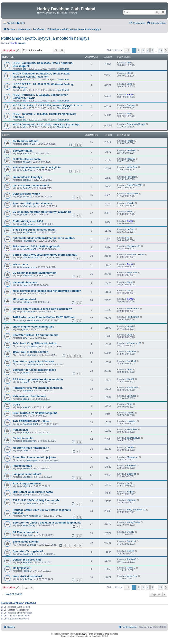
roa (24, 294)
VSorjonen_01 (30, 206)
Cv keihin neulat (23, 438)
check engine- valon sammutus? (34, 327)
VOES (16, 405)
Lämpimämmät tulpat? (27, 474)
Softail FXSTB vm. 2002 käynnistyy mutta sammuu (45, 255)
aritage (26, 432)
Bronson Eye (29, 144)
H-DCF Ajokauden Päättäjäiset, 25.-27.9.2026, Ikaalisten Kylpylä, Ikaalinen (41, 75)
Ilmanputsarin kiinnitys (27, 177)
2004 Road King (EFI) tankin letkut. (35, 343)
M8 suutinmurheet (24, 299)
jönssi (25, 329)
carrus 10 (27, 197)
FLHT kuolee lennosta (27, 159)
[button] (127, 50)
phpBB (82, 634)
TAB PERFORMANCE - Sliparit (32, 421)
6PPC (25, 215)
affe (24, 69)
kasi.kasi (27, 180)
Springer (131, 105)
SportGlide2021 (135, 185)
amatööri (27, 407)
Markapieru (32, 460)
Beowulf (26, 468)
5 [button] (152, 50)
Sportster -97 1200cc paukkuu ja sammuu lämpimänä (47, 523)
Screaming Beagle (136, 124)
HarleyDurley (29, 525)
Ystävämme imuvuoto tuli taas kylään (37, 167)
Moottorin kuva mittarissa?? (31, 448)
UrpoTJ (131, 203)
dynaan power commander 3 (31, 185)
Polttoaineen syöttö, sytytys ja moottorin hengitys (45, 38)
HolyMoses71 (29, 232)
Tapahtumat (63, 69)
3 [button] (143, 50)
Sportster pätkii (23, 151)
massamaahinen (35, 365)
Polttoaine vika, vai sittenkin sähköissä (38, 388)
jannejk (26, 373)
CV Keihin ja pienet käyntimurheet (34, 273)
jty (128, 238)
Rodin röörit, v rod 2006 (28, 221)
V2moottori (28, 391)
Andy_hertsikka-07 (32, 516)
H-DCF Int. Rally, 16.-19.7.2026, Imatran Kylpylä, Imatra (47, 105)
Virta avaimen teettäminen (29, 396)
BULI (25, 338)
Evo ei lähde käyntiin (26, 542)
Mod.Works (133, 194)
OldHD (26, 450)
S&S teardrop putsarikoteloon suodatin (38, 379)
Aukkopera (28, 224)
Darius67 (27, 188)
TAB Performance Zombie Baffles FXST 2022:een (44, 317)
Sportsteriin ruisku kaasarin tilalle (34, 370)
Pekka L (27, 302)
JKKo (130, 84)
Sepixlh (131, 551)
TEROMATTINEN (31, 258)
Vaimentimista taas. (25, 282)
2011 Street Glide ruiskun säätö (33, 492)
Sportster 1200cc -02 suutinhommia (35, 335)
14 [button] (161, 50)
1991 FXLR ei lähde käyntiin (30, 352)
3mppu (26, 153)
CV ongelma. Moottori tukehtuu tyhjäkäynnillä (42, 212)
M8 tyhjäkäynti (22, 568)
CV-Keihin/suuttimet (25, 141)
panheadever (29, 441)
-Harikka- (132, 150)
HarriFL (26, 382)
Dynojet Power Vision (26, 194)
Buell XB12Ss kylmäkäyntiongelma (35, 413)
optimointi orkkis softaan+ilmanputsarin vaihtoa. (44, 238)
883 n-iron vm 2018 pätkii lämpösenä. (36, 246)
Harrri (25, 285)
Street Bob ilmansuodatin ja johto (34, 457)
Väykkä (26, 486)
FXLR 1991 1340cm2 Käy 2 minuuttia (36, 500)
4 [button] (148, 50)
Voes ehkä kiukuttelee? (27, 576)
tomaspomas (29, 267)
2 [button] (138, 50)
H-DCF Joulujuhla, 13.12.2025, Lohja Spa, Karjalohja (46, 124)
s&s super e (20, 264)
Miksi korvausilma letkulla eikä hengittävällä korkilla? (47, 291)
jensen (130, 141)
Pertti (14, 43)
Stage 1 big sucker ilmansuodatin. (34, 230)
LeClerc (131, 229)
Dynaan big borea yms (27, 560)
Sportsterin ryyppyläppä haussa (33, 361)
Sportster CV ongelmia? (28, 551)
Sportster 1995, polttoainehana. (33, 203)
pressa (22, 43)
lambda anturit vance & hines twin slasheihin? (42, 309)
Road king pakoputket (27, 484)
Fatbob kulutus (22, 466)
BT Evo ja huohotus (25, 532)
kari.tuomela (29, 312)
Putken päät (20, 430)
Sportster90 (28, 554)
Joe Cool (131, 361)
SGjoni (26, 399)
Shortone (31, 355)
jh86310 (26, 162)
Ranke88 (131, 465)
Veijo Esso (28, 170)
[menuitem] (21, 23)
